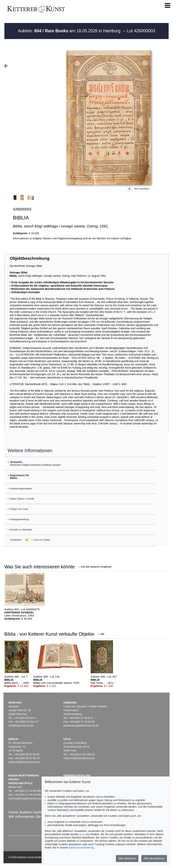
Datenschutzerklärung (81, 848)
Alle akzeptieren (154, 858)
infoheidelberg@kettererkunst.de (27, 799)
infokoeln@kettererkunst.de (79, 758)
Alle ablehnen (127, 858)
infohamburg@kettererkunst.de (81, 726)
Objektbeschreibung (29, 258)
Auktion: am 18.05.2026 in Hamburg (70, 31)
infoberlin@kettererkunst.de (24, 762)
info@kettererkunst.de (21, 726)
